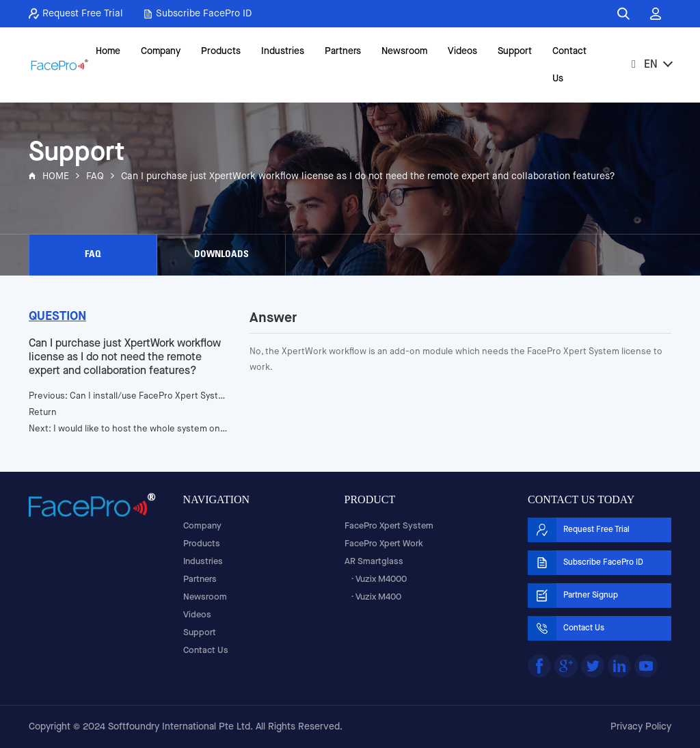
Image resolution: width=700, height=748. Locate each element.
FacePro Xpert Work (384, 544)
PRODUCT (370, 499)
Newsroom (404, 51)
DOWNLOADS (221, 255)
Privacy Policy (641, 727)
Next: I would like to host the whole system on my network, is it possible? (129, 429)
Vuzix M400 (378, 597)
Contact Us (569, 65)
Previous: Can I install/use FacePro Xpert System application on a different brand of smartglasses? (129, 396)
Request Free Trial (76, 14)
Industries (283, 51)
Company (161, 51)
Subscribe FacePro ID (198, 14)
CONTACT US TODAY (581, 499)
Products (221, 51)
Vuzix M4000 (381, 579)
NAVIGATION (216, 499)
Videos (462, 51)
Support (515, 51)
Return (43, 413)
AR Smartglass (374, 562)
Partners (343, 51)
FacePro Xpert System (389, 526)
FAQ (95, 176)
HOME (56, 176)
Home (108, 51)
